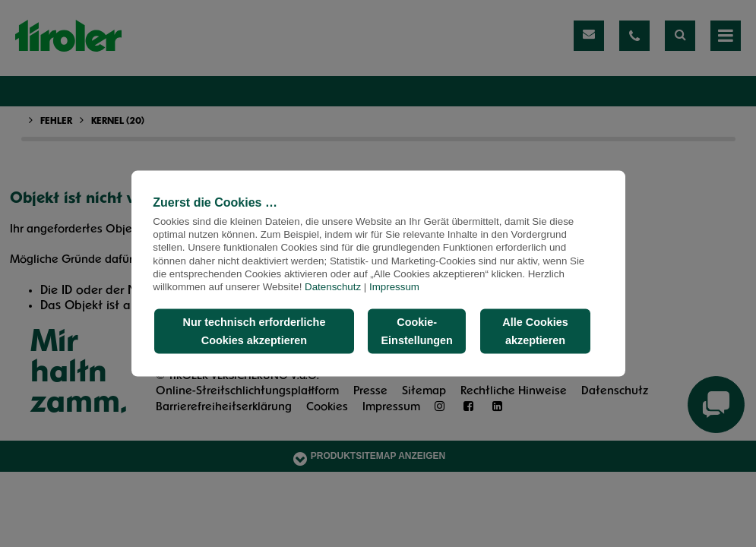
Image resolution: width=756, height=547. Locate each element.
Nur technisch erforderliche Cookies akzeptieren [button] (254, 331)
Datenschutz (333, 287)
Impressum (394, 287)
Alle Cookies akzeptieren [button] (535, 331)
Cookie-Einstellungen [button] (417, 331)
